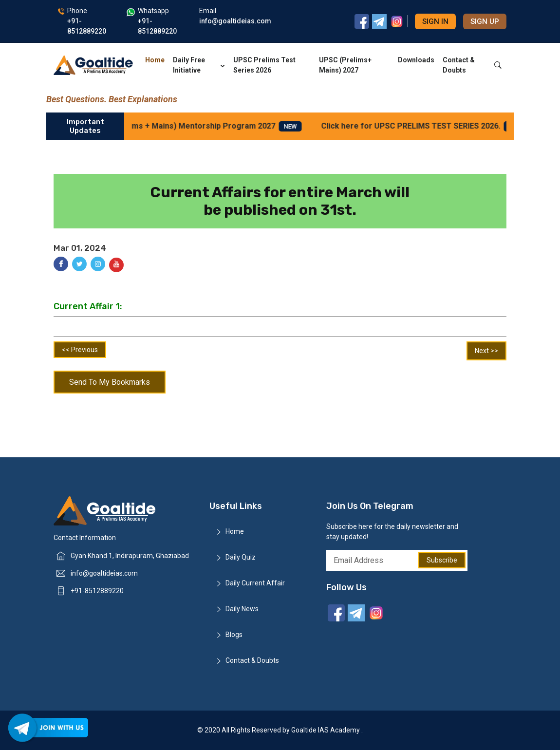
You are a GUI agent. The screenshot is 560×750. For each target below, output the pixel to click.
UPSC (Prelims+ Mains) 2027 (345, 65)
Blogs (234, 635)
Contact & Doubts (459, 65)
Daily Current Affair (255, 583)
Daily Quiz (241, 557)
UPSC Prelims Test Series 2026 (264, 65)
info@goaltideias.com (104, 573)
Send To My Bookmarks (110, 382)
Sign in (435, 21)
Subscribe (442, 560)
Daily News (242, 609)
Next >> (486, 351)
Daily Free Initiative (199, 65)
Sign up (485, 21)
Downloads (416, 60)
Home (155, 60)
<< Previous (80, 350)
